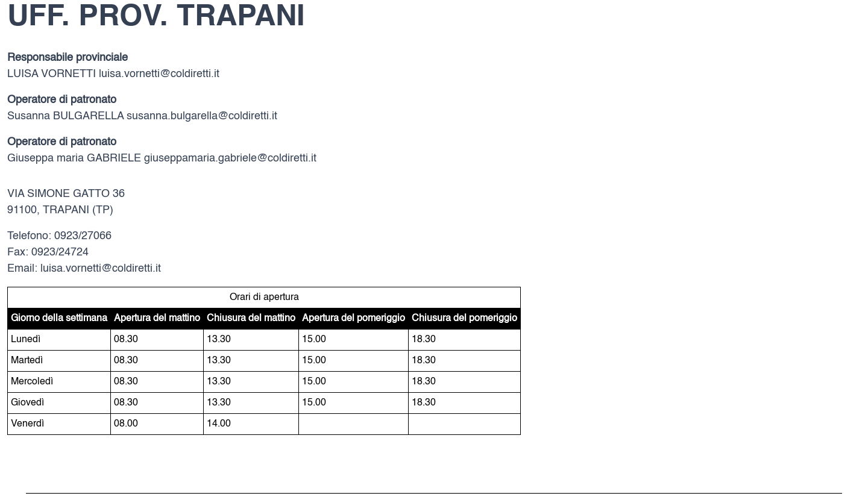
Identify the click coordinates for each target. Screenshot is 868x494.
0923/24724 (60, 252)
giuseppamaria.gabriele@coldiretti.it (230, 158)
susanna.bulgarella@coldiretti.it (202, 116)
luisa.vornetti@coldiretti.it (159, 74)
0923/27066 (83, 236)
